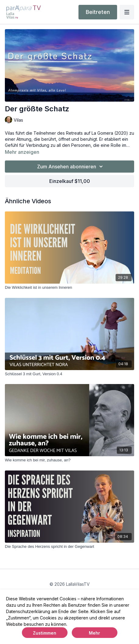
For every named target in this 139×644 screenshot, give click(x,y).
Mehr (94, 633)
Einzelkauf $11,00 (70, 181)
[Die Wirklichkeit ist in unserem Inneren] (69, 288)
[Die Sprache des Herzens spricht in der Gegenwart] (69, 547)
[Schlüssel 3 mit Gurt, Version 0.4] (69, 374)
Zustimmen (45, 633)
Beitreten (98, 12)
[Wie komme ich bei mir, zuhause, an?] (69, 460)
